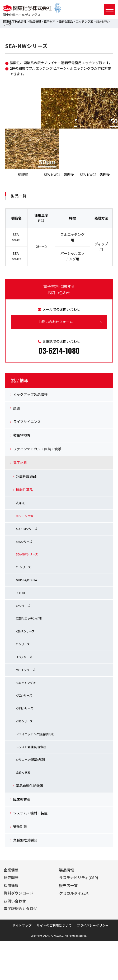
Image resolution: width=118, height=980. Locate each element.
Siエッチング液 (26, 683)
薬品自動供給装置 (30, 786)
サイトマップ (22, 925)
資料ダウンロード (18, 893)
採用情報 (11, 885)
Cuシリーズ (23, 567)
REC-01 (20, 593)
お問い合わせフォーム (56, 322)
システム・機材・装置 (30, 813)
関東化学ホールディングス (22, 15)
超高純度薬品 (26, 476)
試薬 (17, 408)
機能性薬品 (66, 21)
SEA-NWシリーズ (27, 554)
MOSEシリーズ (25, 670)
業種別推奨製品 (25, 840)
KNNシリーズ (25, 708)
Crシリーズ (23, 606)
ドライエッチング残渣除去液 (35, 734)
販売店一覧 (68, 885)
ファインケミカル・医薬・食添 (37, 449)
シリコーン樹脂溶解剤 (30, 759)
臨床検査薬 (22, 799)
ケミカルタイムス (74, 893)
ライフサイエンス (27, 422)
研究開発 (11, 877)
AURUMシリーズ (27, 529)
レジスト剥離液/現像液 (31, 747)
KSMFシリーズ (25, 631)
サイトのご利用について (54, 925)
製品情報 (35, 21)
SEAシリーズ (24, 542)
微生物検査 (22, 435)
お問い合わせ (15, 901)
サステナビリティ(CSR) (79, 877)
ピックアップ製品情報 (30, 394)
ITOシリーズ (24, 657)
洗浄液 (20, 503)
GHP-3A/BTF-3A (26, 580)
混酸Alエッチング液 (29, 618)
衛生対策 (20, 826)
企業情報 (11, 870)
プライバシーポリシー (93, 925)
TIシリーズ (23, 644)
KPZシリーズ (24, 695)
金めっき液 (23, 772)
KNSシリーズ (24, 721)
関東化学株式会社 (15, 21)
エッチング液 (84, 21)
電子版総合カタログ (20, 908)
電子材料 (50, 21)
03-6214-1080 (59, 351)
